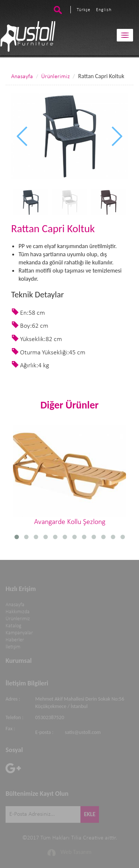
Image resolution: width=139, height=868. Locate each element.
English (104, 10)
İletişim (13, 646)
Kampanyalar (19, 632)
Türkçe (84, 10)
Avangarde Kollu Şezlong (69, 476)
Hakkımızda (18, 611)
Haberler (15, 639)
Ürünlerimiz (55, 77)
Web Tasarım (76, 851)
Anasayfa (22, 77)
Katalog (14, 625)
